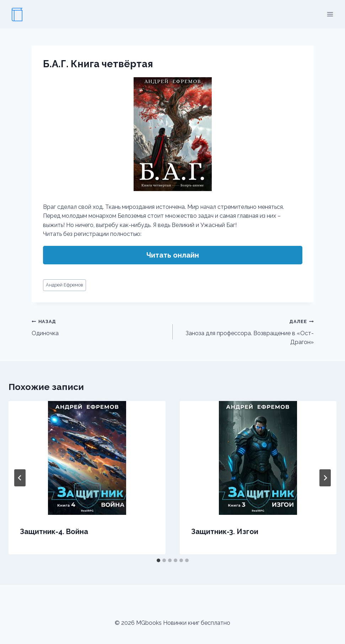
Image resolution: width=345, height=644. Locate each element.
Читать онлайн (173, 255)
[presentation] (87, 458)
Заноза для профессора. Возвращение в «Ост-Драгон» (246, 331)
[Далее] (325, 478)
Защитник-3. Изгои (225, 532)
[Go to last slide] (20, 478)
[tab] (158, 560)
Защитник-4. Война (54, 532)
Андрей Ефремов (64, 285)
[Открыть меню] (330, 14)
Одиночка (99, 327)
